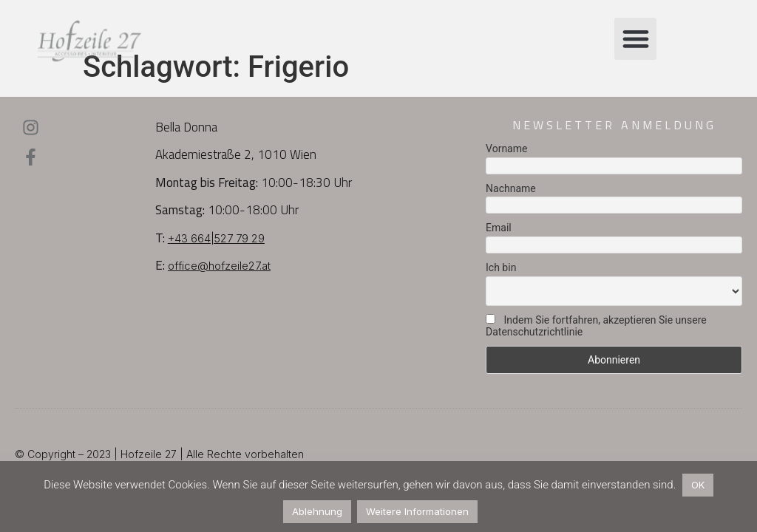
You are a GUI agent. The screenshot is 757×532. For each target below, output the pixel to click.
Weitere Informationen (417, 511)
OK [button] (698, 485)
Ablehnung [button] (317, 511)
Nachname (511, 188)
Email (499, 228)
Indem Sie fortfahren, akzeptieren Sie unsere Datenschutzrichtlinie (596, 326)
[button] (635, 39)
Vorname (506, 149)
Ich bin (501, 267)
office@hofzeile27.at (219, 266)
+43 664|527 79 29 (216, 238)
